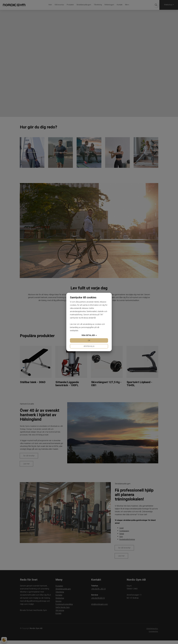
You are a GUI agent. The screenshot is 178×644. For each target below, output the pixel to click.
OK (89, 340)
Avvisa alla (89, 346)
